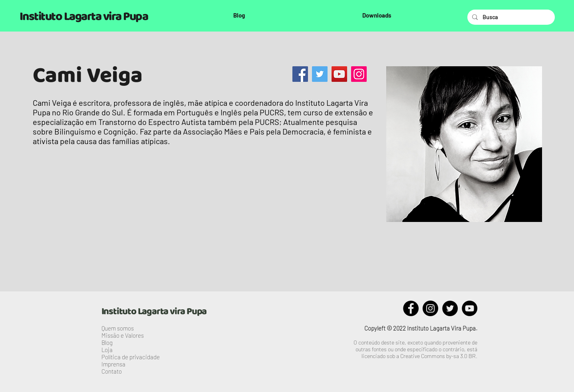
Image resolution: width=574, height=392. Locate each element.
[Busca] (510, 17)
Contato (112, 371)
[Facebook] (300, 74)
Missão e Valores (123, 335)
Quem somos (118, 328)
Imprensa (113, 364)
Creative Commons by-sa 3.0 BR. (439, 356)
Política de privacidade (131, 357)
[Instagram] (359, 74)
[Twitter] (320, 74)
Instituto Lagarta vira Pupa (84, 17)
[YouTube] (339, 74)
